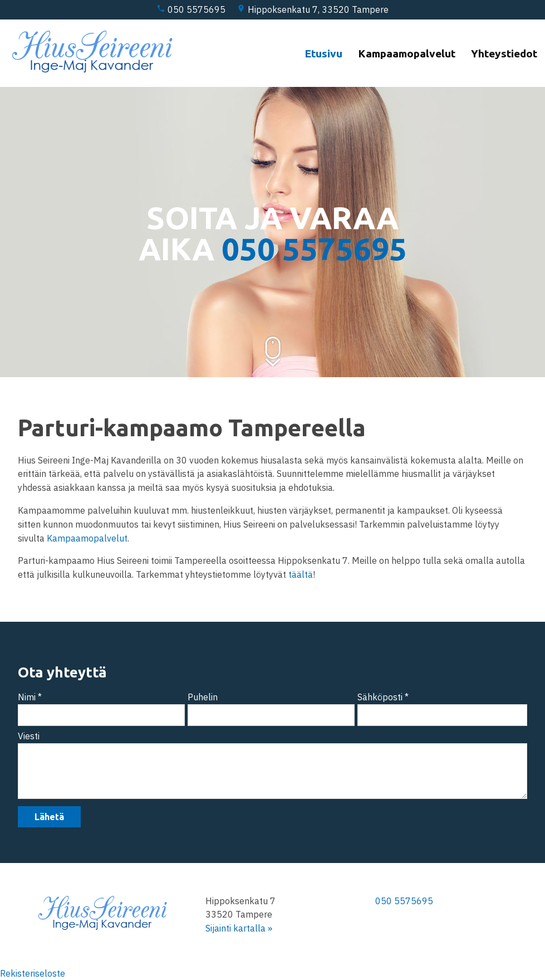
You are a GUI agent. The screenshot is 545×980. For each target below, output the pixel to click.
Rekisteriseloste (33, 973)
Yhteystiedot (504, 53)
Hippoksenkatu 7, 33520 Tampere (313, 9)
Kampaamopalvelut (407, 53)
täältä (301, 574)
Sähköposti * (383, 697)
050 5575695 (191, 9)
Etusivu (323, 53)
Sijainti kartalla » (239, 928)
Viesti (29, 736)
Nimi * (30, 697)
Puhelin (203, 697)
